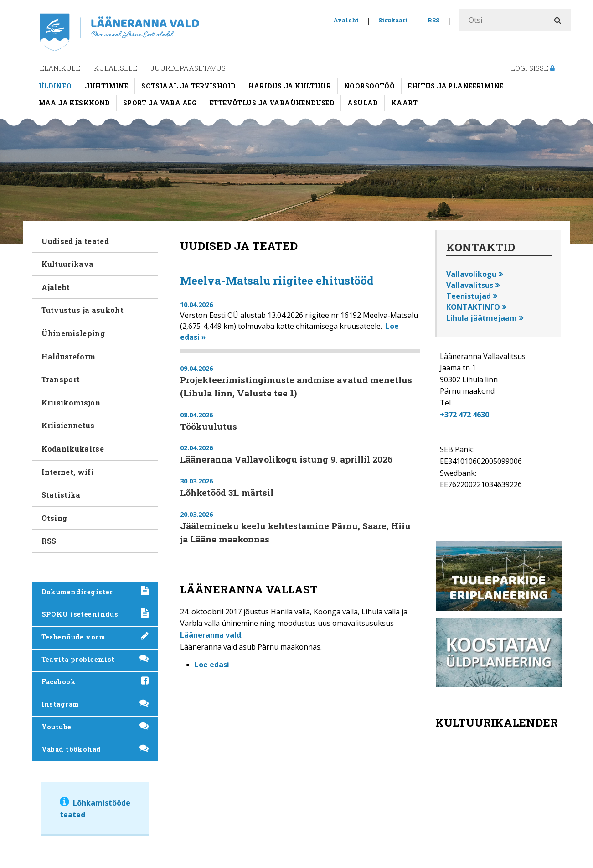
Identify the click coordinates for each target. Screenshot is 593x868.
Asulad (363, 103)
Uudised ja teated (75, 241)
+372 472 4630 (464, 415)
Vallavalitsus (470, 285)
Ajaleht (56, 287)
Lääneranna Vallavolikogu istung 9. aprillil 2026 (286, 459)
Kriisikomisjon (71, 403)
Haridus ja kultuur (290, 86)
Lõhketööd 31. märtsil (227, 492)
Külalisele (116, 68)
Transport (61, 379)
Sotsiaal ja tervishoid (188, 86)
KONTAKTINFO (473, 307)
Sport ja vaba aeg (160, 103)
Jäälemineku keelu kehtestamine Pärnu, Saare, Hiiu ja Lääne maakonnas (295, 532)
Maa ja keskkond (74, 103)
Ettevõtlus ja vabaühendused (272, 103)
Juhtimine (106, 86)
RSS (433, 20)
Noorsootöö (369, 86)
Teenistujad (469, 296)
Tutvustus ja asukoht (83, 310)
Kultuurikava (68, 264)
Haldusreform (69, 356)
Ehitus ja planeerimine (456, 86)
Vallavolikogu (471, 274)
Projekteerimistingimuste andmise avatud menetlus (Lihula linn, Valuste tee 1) (296, 386)
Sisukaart (393, 20)
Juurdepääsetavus (188, 68)
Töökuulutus (209, 426)
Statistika (61, 495)
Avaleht (346, 20)
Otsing (54, 518)
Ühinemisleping (73, 333)
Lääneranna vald (211, 635)
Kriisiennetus (68, 425)
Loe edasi (212, 665)
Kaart (404, 103)
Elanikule (60, 68)
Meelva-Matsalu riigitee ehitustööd (277, 281)
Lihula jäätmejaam (482, 318)
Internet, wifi (68, 472)
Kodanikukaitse (73, 449)
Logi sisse (533, 68)
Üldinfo (55, 86)
